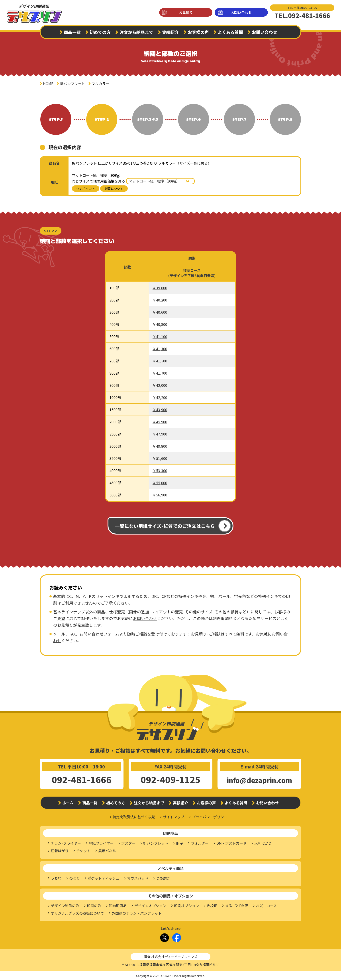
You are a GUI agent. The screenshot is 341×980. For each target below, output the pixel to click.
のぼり (74, 878)
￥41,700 (160, 373)
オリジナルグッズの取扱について (77, 913)
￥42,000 (160, 385)
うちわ (56, 878)
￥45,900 (160, 422)
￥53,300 (160, 471)
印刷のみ (94, 906)
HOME (48, 84)
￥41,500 (160, 361)
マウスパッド (138, 878)
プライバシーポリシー (210, 817)
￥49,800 (160, 446)
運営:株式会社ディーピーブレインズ (171, 957)
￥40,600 (160, 312)
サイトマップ (174, 817)
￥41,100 (160, 336)
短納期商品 (118, 906)
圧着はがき (60, 851)
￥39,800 (160, 288)
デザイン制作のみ (65, 906)
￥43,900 (160, 410)
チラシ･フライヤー (66, 843)
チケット (83, 851)
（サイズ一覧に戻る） (194, 163)
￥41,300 (160, 349)
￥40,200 (160, 300)
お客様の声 (198, 32)
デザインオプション (150, 906)
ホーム (68, 803)
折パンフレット (72, 84)
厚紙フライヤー (101, 843)
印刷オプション (186, 906)
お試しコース (266, 906)
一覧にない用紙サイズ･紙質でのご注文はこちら (165, 526)
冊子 (180, 843)
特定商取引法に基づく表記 (134, 817)
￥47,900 (160, 434)
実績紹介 (170, 32)
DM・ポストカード (231, 843)
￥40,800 (160, 324)
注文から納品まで (136, 32)
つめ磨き (163, 878)
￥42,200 (160, 397)
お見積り (186, 12)
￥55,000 (160, 483)
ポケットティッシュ (103, 878)
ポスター (128, 843)
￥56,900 (160, 495)
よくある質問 (230, 32)
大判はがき (263, 843)
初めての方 (100, 32)
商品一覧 (72, 32)
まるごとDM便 (237, 906)
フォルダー (200, 843)
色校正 (212, 906)
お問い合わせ (241, 12)
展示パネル (107, 851)
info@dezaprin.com (259, 780)
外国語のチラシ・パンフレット (137, 913)
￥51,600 (160, 458)
